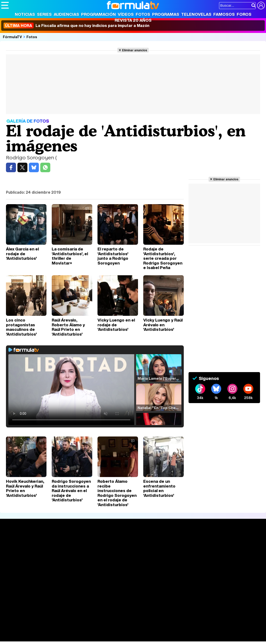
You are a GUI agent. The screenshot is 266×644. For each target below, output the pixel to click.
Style (46, 638)
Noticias (25, 14)
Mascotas (158, 631)
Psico (143, 631)
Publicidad (163, 597)
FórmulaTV (12, 37)
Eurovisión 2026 (174, 556)
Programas (166, 14)
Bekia (32, 631)
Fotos (143, 14)
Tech (63, 638)
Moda (43, 631)
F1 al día (77, 638)
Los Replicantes (39, 619)
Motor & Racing (99, 638)
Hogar (131, 631)
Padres (85, 631)
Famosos (224, 14)
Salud (98, 631)
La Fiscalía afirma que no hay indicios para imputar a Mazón (77, 26)
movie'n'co (124, 625)
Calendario (65, 547)
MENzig (33, 638)
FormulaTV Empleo (50, 625)
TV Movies (65, 557)
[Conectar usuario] (261, 5)
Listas (61, 552)
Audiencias (66, 14)
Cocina (111, 631)
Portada (13, 542)
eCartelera (77, 625)
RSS (196, 597)
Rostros (220, 542)
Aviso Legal (39, 597)
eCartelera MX (101, 625)
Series (44, 14)
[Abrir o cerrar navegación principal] (5, 5)
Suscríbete (223, 559)
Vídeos (126, 14)
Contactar (182, 597)
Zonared (121, 638)
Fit (121, 631)
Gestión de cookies (136, 597)
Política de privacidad (68, 597)
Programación (98, 14)
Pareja (71, 631)
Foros (244, 14)
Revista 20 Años (133, 20)
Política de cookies (102, 597)
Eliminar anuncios (135, 50)
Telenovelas (196, 14)
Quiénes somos (15, 597)
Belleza (57, 631)
